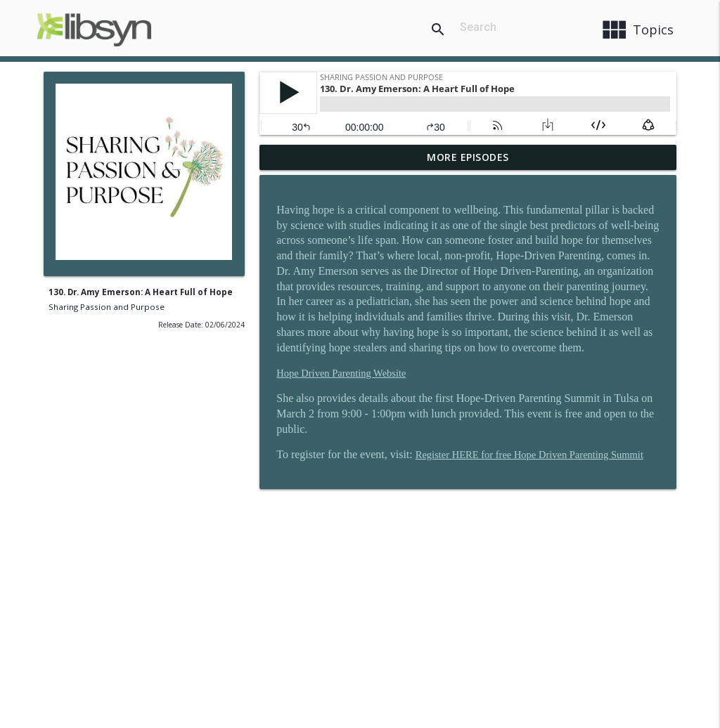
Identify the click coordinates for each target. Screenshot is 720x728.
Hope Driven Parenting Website (341, 373)
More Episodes (468, 157)
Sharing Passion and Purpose (107, 307)
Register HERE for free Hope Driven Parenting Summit (529, 455)
